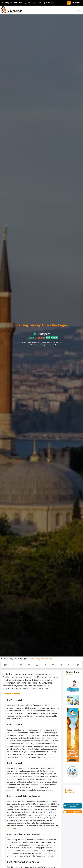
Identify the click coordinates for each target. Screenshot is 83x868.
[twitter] (47, 3)
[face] (45, 3)
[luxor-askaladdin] (73, 735)
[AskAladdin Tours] (12, 10)
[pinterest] (49, 3)
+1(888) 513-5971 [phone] (35, 3)
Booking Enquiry (73, 812)
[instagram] (52, 3)
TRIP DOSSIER (73, 806)
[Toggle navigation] (79, 10)
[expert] (73, 700)
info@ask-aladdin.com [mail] (14, 3)
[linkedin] (50, 3)
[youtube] (54, 3)
